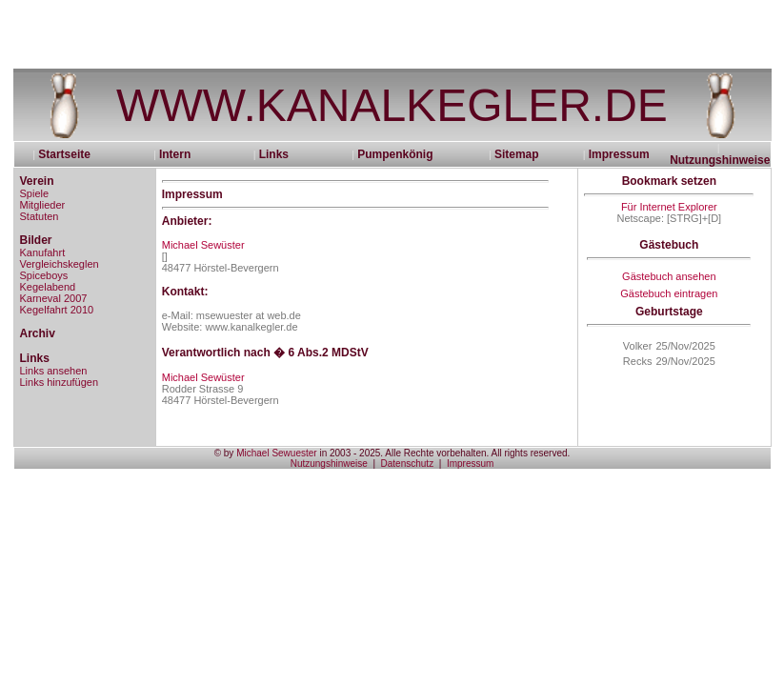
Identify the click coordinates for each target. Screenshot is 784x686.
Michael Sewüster (203, 245)
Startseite (70, 154)
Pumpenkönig (395, 154)
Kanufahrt (43, 252)
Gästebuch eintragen (669, 293)
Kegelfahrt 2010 (57, 310)
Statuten (40, 216)
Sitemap (517, 154)
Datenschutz (408, 464)
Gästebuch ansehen (669, 276)
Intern (175, 154)
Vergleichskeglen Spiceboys (60, 270)
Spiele (35, 193)
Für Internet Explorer (669, 207)
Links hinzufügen (60, 382)
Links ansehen (54, 371)
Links (274, 154)
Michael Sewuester (276, 453)
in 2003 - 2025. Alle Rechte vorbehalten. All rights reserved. (444, 453)
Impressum (619, 154)
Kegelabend (48, 287)
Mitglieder (43, 205)
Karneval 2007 (54, 298)
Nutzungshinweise (720, 160)
